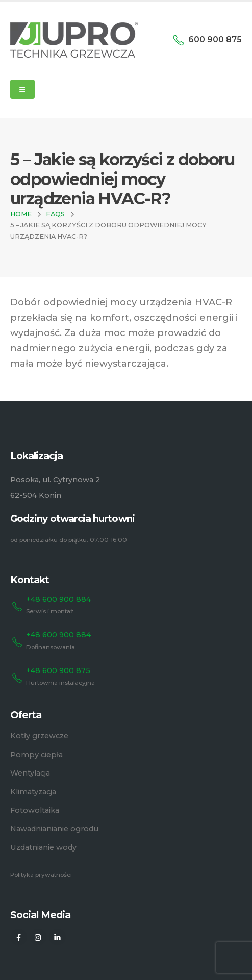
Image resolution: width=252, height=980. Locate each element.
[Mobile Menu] (22, 89)
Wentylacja (30, 773)
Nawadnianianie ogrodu (54, 829)
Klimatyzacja (33, 792)
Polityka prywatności (41, 875)
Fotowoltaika (35, 810)
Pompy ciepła (36, 755)
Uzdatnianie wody (43, 847)
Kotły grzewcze (39, 736)
